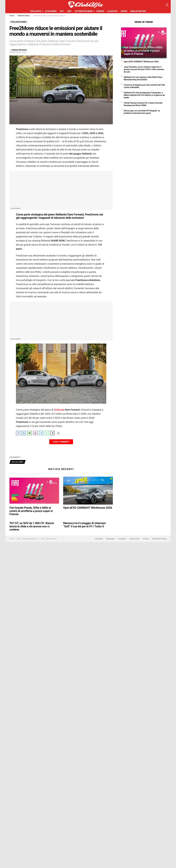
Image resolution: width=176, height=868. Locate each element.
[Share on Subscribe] (35, 433)
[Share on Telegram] (41, 433)
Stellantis (36, 11)
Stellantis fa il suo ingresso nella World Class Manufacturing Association (143, 78)
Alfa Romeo (51, 11)
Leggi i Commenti (61, 442)
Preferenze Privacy (159, 539)
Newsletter (110, 539)
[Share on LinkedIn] (24, 433)
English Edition (138, 11)
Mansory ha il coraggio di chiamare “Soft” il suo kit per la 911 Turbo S (84, 525)
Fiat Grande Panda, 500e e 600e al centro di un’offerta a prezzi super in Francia (31, 511)
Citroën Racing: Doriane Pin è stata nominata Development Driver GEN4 (143, 104)
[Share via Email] (30, 433)
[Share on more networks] (53, 433)
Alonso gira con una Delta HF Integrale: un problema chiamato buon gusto (142, 112)
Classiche (112, 11)
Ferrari (100, 11)
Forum (124, 11)
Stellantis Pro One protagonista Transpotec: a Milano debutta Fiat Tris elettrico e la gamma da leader (144, 95)
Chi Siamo (99, 539)
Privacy (146, 539)
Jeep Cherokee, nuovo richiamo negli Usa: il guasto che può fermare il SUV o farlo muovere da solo (144, 69)
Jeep (69, 11)
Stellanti (59, 410)
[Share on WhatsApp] (47, 433)
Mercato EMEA (18, 462)
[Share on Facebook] (18, 433)
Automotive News (83, 11)
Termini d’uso (135, 539)
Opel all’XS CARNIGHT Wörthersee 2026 (88, 508)
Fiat (62, 11)
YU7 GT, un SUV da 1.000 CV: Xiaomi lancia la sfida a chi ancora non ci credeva (32, 526)
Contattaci (122, 539)
